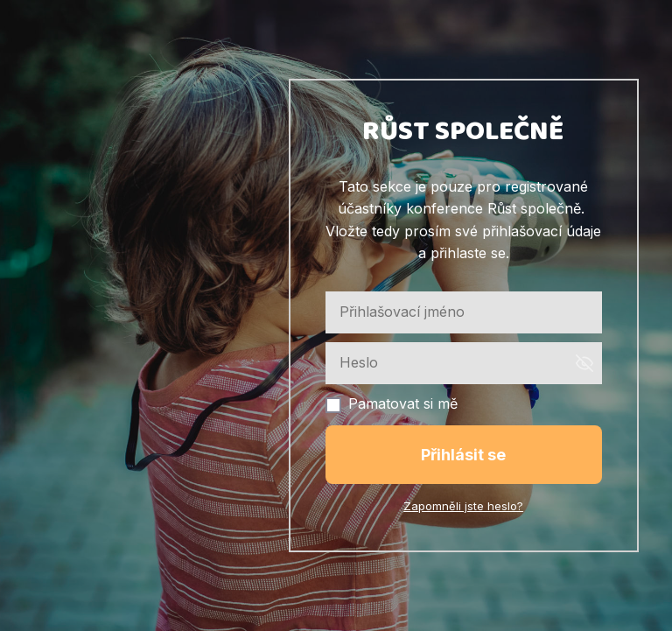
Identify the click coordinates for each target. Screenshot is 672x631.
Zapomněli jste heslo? (463, 506)
